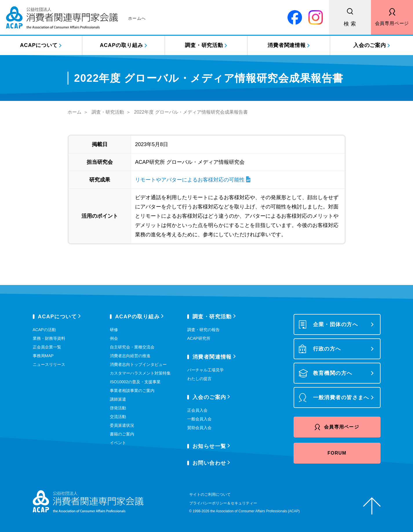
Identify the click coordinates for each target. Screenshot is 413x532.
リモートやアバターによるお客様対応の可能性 (190, 180)
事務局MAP (43, 356)
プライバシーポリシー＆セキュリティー (223, 503)
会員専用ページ (392, 23)
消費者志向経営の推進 (130, 356)
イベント (118, 443)
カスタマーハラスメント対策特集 (140, 373)
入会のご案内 (370, 45)
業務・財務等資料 (49, 338)
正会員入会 (197, 410)
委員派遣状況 (122, 425)
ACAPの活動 (44, 330)
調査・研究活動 (204, 45)
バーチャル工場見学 (205, 370)
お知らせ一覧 (209, 446)
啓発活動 (118, 408)
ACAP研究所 (199, 338)
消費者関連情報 (287, 45)
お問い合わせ (209, 463)
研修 (114, 330)
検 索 (350, 24)
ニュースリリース (49, 364)
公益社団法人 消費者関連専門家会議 (76, 17)
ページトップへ (372, 506)
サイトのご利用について (210, 494)
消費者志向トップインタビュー (138, 364)
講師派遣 (118, 399)
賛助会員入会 (199, 428)
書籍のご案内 (122, 434)
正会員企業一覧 (47, 347)
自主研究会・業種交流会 (132, 347)
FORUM (337, 453)
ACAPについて (39, 45)
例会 (114, 338)
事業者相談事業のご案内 (132, 391)
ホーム (74, 112)
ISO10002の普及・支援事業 (135, 382)
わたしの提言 (199, 379)
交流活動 (118, 417)
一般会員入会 (199, 419)
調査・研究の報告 (203, 330)
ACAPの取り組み (121, 45)
